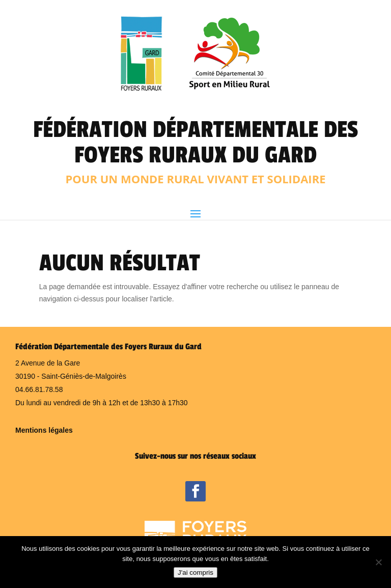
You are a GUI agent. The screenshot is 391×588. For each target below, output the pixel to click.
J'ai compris (195, 572)
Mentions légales (44, 430)
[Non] (378, 562)
